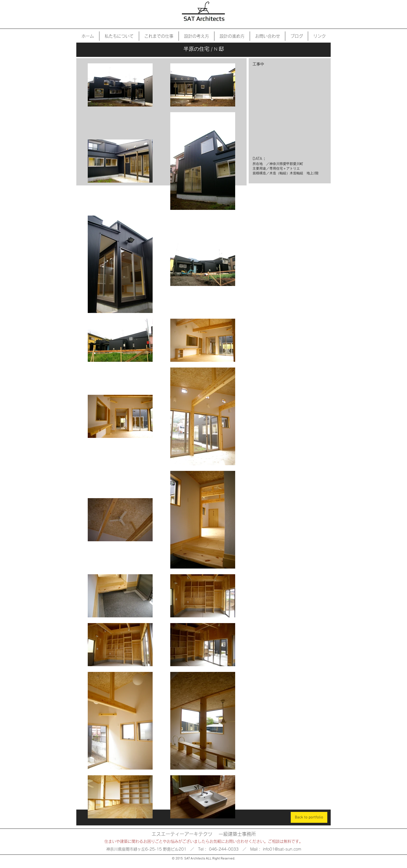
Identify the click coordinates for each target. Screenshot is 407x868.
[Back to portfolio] (309, 817)
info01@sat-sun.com (282, 849)
